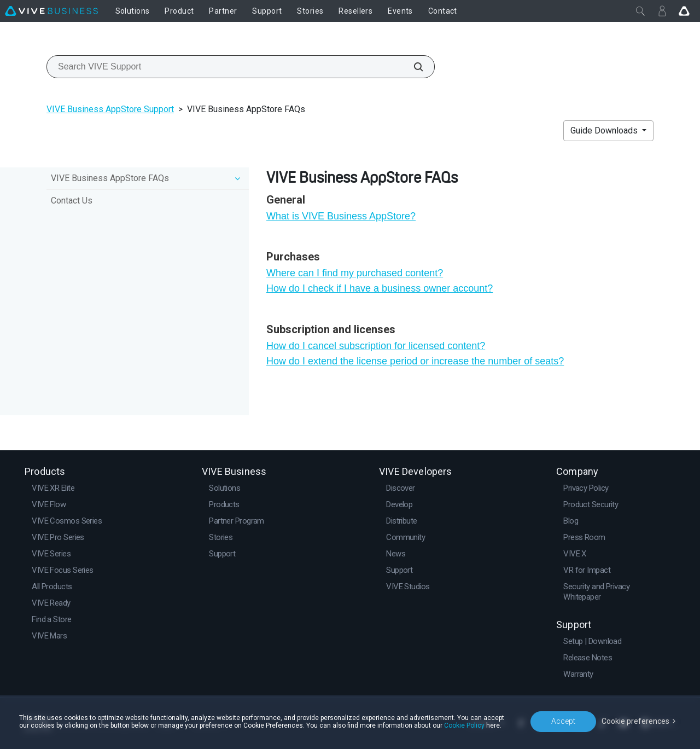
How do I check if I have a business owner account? (380, 288)
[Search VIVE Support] (412, 67)
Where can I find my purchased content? (355, 273)
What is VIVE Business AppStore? (341, 216)
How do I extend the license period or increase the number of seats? (415, 361)
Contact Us (72, 201)
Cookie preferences (635, 721)
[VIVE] (51, 11)
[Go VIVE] (684, 11)
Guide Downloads (605, 130)
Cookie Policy (464, 725)
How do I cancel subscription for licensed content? (376, 346)
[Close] (640, 11)
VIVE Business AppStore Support (110, 109)
